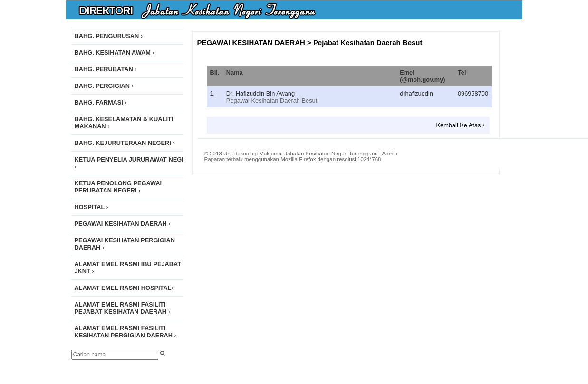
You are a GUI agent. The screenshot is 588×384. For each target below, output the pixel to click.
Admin (390, 154)
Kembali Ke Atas (459, 125)
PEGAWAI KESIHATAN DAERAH (251, 43)
